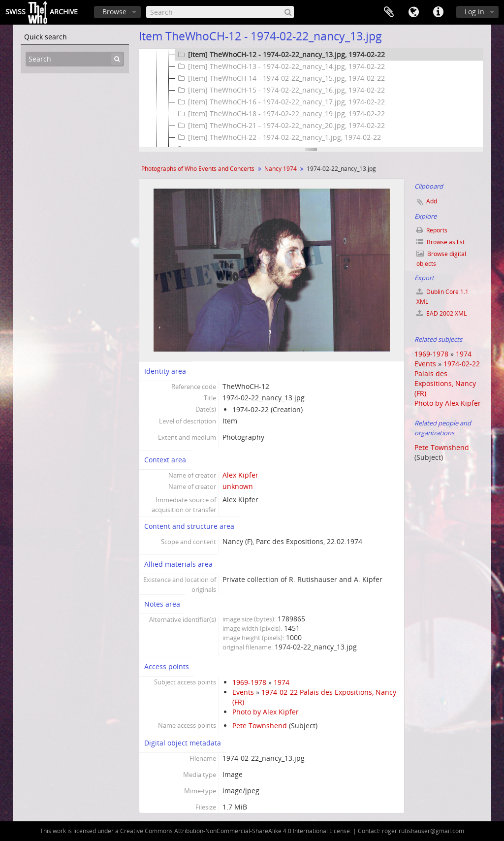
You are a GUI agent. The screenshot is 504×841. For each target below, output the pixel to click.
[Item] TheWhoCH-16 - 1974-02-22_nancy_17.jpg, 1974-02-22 (280, 102)
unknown (238, 486)
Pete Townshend (260, 726)
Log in (474, 12)
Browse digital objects (441, 259)
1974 (282, 682)
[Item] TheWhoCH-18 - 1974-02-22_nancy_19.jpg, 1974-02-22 (280, 114)
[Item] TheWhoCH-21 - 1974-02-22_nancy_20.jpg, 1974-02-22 (280, 126)
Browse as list (441, 242)
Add (432, 201)
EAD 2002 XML (441, 313)
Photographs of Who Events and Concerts (198, 169)
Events (243, 692)
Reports (432, 230)
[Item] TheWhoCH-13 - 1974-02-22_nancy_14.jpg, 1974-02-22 (280, 66)
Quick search (46, 37)
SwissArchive (42, 12)
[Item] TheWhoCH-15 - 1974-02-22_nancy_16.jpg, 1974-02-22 (280, 90)
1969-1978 (249, 682)
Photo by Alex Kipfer (266, 712)
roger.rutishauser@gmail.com (423, 831)
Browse (114, 12)
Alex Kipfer (240, 475)
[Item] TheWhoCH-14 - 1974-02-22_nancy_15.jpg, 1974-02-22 (280, 78)
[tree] (311, 98)
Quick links (438, 12)
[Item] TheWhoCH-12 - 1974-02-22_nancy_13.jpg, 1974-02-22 (280, 55)
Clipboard (389, 12)
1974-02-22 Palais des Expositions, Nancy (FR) (447, 378)
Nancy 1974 (281, 169)
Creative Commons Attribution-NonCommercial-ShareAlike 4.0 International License (235, 831)
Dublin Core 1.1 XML (442, 297)
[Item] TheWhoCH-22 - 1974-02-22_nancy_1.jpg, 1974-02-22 (278, 137)
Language (413, 12)
